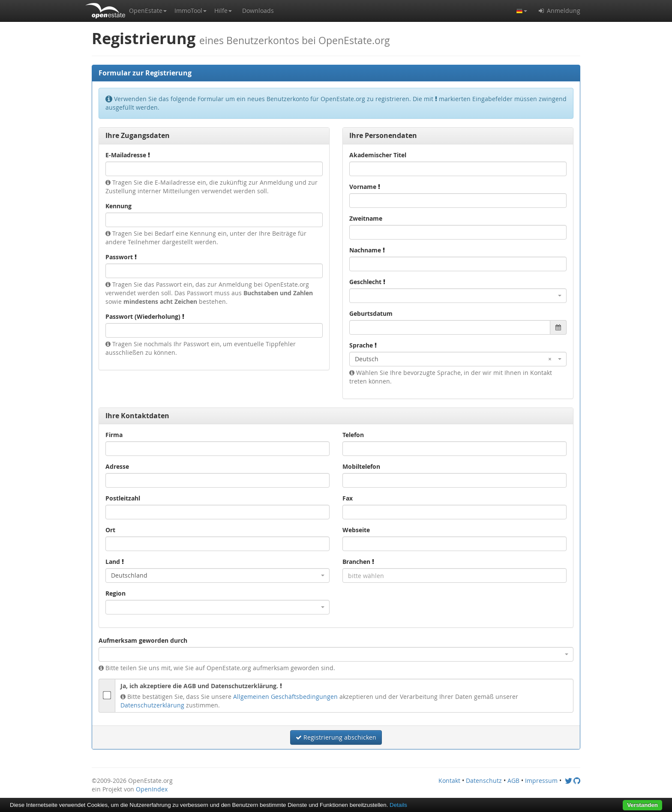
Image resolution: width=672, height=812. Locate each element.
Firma (114, 435)
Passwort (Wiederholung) (145, 316)
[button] (148, 11)
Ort (110, 530)
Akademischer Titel (378, 155)
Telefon (353, 435)
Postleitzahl (123, 498)
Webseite (356, 530)
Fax (348, 498)
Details (398, 805)
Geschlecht (367, 282)
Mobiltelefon (361, 466)
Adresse (117, 466)
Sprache (363, 345)
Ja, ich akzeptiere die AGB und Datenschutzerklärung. (201, 686)
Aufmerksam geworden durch (143, 640)
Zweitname (366, 218)
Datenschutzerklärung (152, 705)
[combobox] (458, 296)
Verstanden (642, 805)
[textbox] (454, 575)
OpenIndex (152, 789)
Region (115, 593)
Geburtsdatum (371, 313)
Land (115, 562)
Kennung (118, 206)
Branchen (358, 562)
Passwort (121, 257)
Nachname (367, 250)
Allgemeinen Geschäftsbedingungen (285, 697)
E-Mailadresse (128, 155)
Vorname (365, 187)
